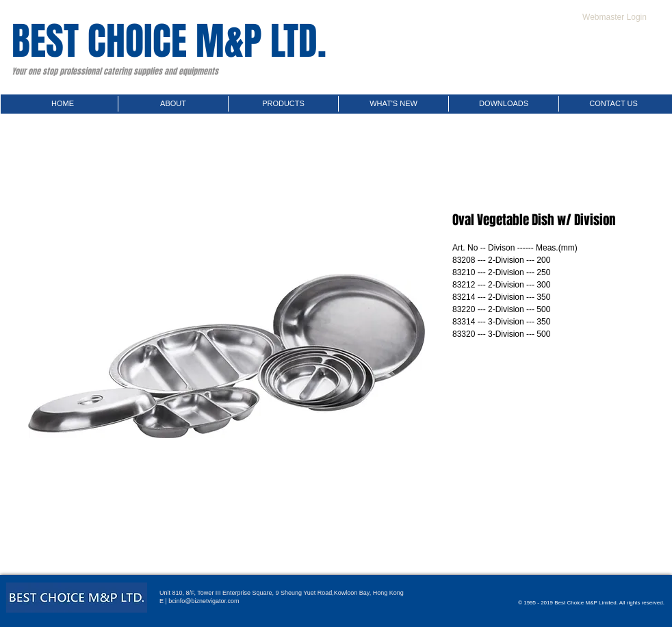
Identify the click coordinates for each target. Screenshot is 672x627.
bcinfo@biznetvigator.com (204, 601)
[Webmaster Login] (615, 17)
